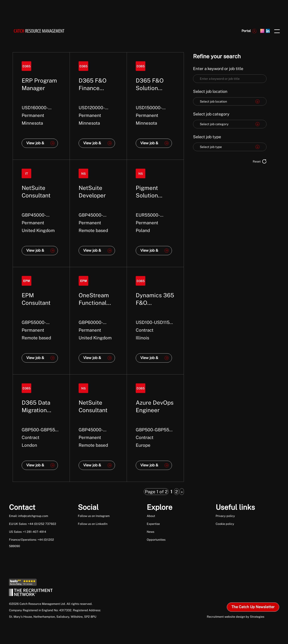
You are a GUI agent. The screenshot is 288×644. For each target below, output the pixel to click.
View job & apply (35, 144)
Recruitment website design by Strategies (236, 617)
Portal (246, 31)
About (151, 516)
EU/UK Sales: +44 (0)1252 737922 (33, 524)
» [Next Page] (182, 492)
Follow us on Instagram (94, 516)
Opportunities (156, 540)
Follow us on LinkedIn (93, 524)
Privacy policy (225, 516)
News (151, 532)
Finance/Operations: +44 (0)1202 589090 (31, 543)
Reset (257, 162)
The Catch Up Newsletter (253, 607)
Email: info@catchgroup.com (29, 516)
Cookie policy (225, 524)
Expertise (153, 524)
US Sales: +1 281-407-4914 (28, 532)
